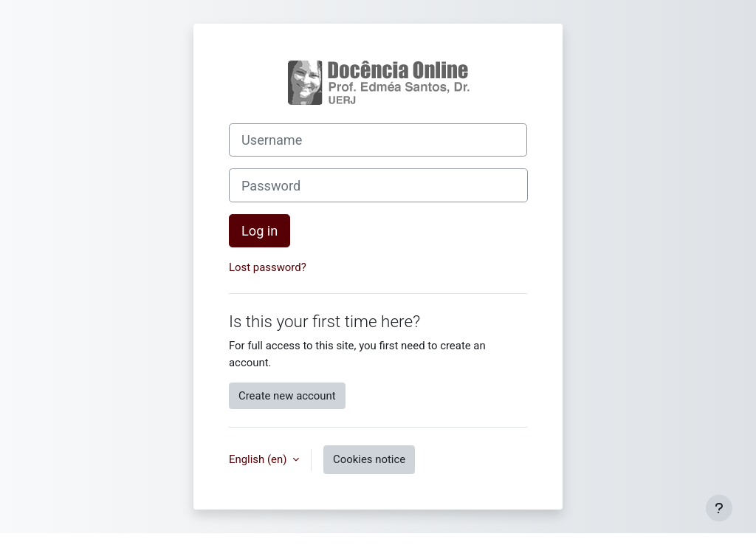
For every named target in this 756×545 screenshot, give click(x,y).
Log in (260, 231)
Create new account (287, 396)
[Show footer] (719, 508)
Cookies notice (369, 459)
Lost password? (268, 267)
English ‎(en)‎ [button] (259, 459)
